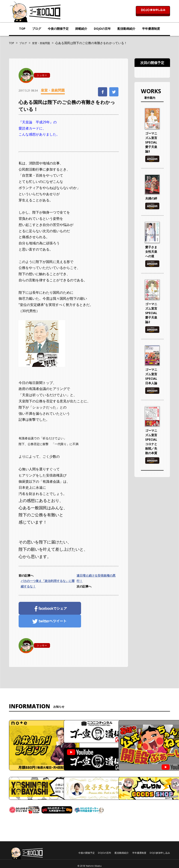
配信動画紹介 (126, 29)
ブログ (37, 29)
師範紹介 (81, 29)
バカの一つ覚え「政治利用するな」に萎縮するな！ (48, 583)
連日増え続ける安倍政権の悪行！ (96, 578)
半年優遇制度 (151, 29)
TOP (22, 29)
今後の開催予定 (58, 29)
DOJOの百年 (102, 29)
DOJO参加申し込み (160, 853)
